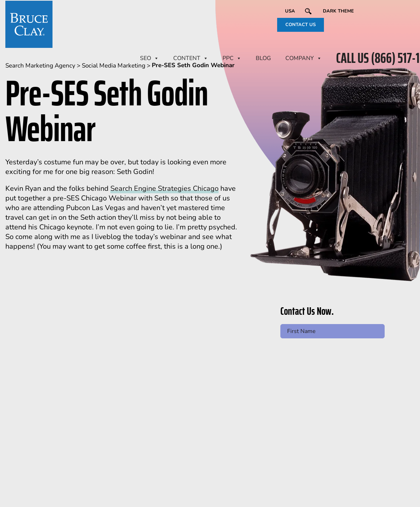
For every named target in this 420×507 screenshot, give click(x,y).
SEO (149, 58)
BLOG (263, 58)
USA (290, 11)
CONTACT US (301, 25)
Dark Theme (338, 11)
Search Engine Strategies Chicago (164, 188)
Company (304, 58)
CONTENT (191, 58)
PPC (232, 58)
